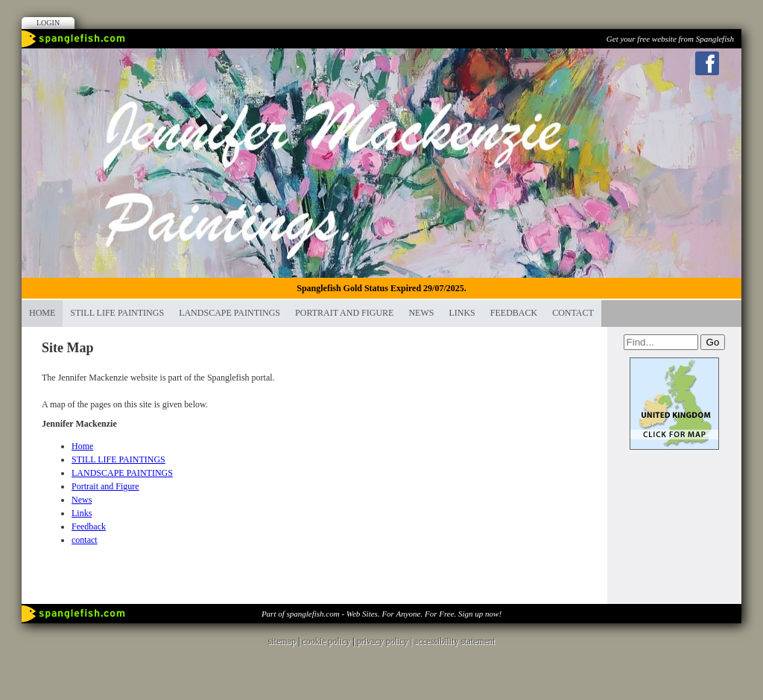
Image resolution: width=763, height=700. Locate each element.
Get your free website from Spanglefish (670, 39)
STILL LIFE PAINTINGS (117, 313)
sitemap (282, 641)
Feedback (514, 313)
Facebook (707, 63)
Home (42, 313)
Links (462, 313)
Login (48, 23)
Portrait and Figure (344, 313)
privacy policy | (386, 641)
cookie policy (326, 641)
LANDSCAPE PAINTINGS (229, 313)
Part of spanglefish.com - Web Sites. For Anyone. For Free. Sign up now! (381, 614)
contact (573, 313)
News (421, 313)
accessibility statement (455, 641)
